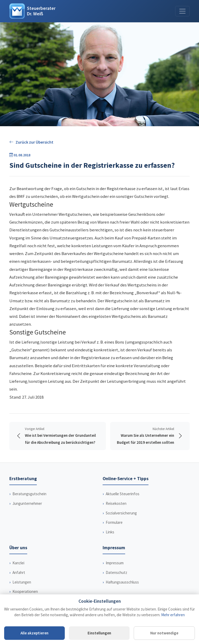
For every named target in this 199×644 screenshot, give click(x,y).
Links (110, 539)
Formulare (114, 530)
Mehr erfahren (173, 615)
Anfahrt (19, 579)
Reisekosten (116, 510)
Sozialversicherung (121, 520)
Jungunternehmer (27, 510)
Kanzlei (18, 570)
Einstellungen (99, 633)
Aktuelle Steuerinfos (123, 501)
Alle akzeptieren (34, 633)
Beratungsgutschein (29, 501)
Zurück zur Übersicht (31, 142)
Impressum (115, 570)
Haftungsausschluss (122, 589)
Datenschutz (116, 579)
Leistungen (22, 589)
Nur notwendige (164, 633)
